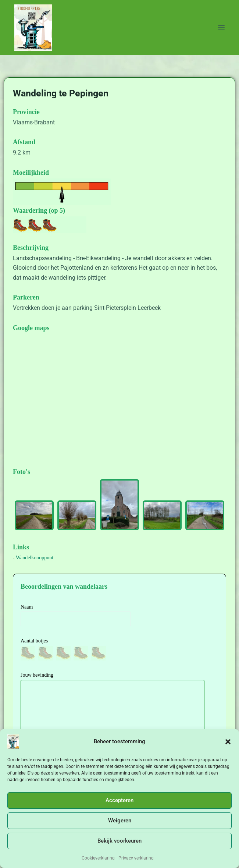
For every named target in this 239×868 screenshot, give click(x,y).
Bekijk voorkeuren (119, 841)
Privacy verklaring (136, 858)
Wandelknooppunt (35, 558)
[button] (228, 742)
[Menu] (221, 28)
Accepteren (119, 800)
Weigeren (120, 821)
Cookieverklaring (98, 858)
